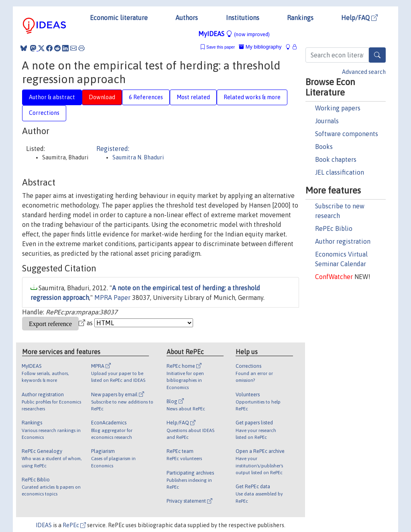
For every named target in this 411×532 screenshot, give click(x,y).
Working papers (338, 108)
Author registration (343, 241)
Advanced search (364, 72)
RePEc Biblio (334, 228)
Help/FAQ (359, 18)
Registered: (113, 149)
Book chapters (336, 159)
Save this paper (221, 47)
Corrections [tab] (44, 113)
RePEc (74, 525)
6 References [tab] (146, 97)
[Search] (377, 55)
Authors (187, 18)
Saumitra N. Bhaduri (138, 157)
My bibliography (260, 47)
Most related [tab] (193, 97)
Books (324, 147)
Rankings (300, 18)
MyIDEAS (234, 34)
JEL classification (340, 172)
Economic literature (119, 18)
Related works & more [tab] (252, 97)
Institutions (243, 18)
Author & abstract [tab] (52, 97)
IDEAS (44, 525)
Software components (347, 134)
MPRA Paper (112, 298)
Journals (327, 121)
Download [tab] (102, 97)
